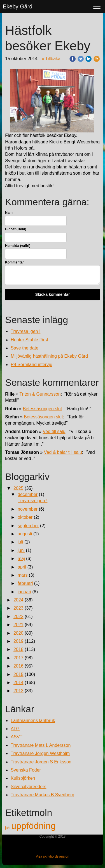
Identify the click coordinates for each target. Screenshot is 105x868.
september (28, 526)
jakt (8, 828)
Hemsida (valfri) (18, 246)
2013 (18, 691)
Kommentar (14, 262)
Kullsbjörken (23, 778)
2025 (18, 488)
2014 (18, 683)
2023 (18, 608)
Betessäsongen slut (42, 409)
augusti (25, 534)
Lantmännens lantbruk (33, 721)
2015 (18, 674)
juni (21, 550)
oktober (25, 517)
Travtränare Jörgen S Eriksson (41, 762)
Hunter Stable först (29, 340)
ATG (15, 729)
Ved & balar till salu (63, 452)
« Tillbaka (51, 59)
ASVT (17, 737)
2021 (18, 625)
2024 (18, 600)
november (28, 509)
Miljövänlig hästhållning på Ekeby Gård (49, 356)
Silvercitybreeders (28, 787)
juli (20, 542)
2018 (18, 649)
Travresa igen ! (25, 331)
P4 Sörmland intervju (32, 365)
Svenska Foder (26, 770)
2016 (18, 666)
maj (21, 559)
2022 (18, 616)
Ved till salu (54, 431)
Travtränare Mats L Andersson (41, 745)
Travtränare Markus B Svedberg (42, 795)
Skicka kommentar (53, 294)
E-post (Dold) (16, 229)
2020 (18, 633)
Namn (10, 213)
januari (24, 592)
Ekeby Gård (18, 6)
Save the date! (25, 348)
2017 (18, 658)
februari (25, 583)
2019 (18, 641)
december (28, 494)
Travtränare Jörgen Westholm (40, 753)
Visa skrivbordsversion (53, 856)
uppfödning (33, 826)
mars (23, 575)
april (22, 567)
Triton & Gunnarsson (40, 394)
